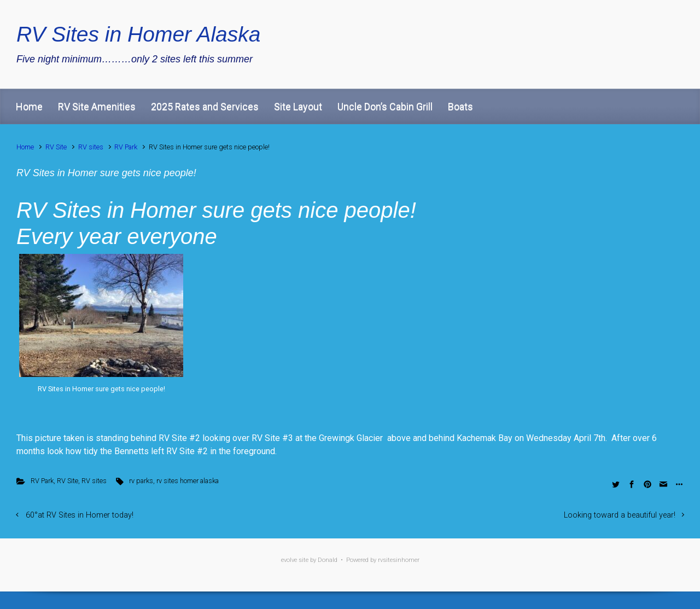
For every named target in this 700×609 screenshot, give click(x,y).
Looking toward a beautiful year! (620, 515)
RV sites (91, 147)
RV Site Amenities (97, 106)
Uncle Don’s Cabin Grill (385, 106)
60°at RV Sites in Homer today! (80, 515)
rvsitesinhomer (399, 560)
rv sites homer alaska (188, 481)
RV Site (56, 147)
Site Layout (298, 106)
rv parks (141, 481)
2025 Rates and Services (205, 106)
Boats (460, 106)
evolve (289, 560)
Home (29, 106)
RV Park (126, 147)
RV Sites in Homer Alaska (139, 34)
